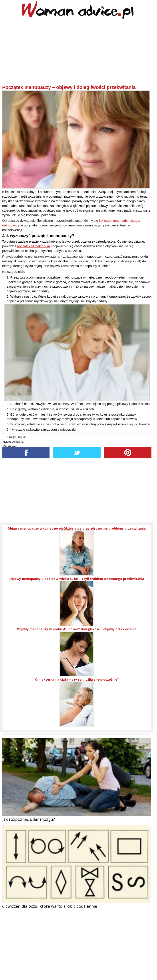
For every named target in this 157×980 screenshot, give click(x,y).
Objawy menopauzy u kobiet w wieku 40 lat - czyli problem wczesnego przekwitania (77, 579)
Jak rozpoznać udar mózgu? (29, 819)
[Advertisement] (77, 53)
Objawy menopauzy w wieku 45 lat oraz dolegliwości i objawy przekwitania (77, 629)
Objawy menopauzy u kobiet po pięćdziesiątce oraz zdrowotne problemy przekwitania (77, 528)
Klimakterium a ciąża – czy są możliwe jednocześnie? (77, 679)
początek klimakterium (34, 246)
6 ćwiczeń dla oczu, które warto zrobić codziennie (50, 906)
